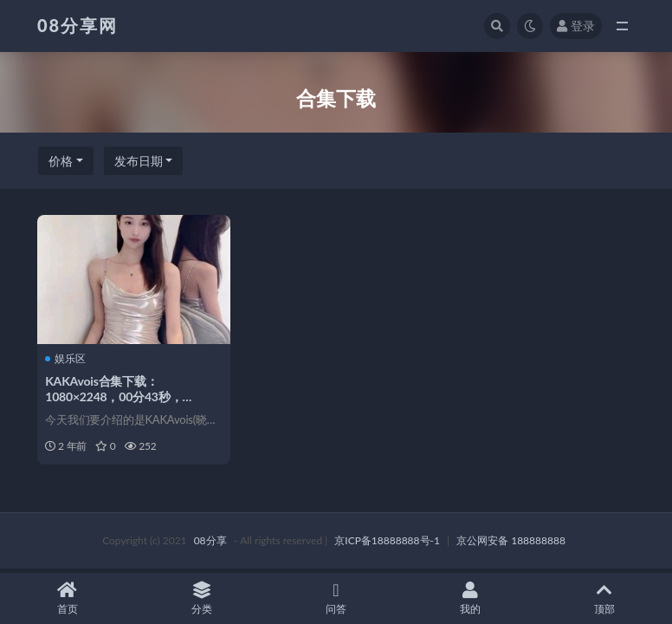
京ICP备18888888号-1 (387, 541)
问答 (336, 598)
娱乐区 (66, 358)
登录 (576, 26)
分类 (201, 598)
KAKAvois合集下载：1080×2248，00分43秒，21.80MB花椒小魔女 (114, 396)
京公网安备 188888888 (511, 541)
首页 (67, 598)
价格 (61, 161)
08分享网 (78, 25)
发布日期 (139, 161)
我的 (471, 598)
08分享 (210, 541)
